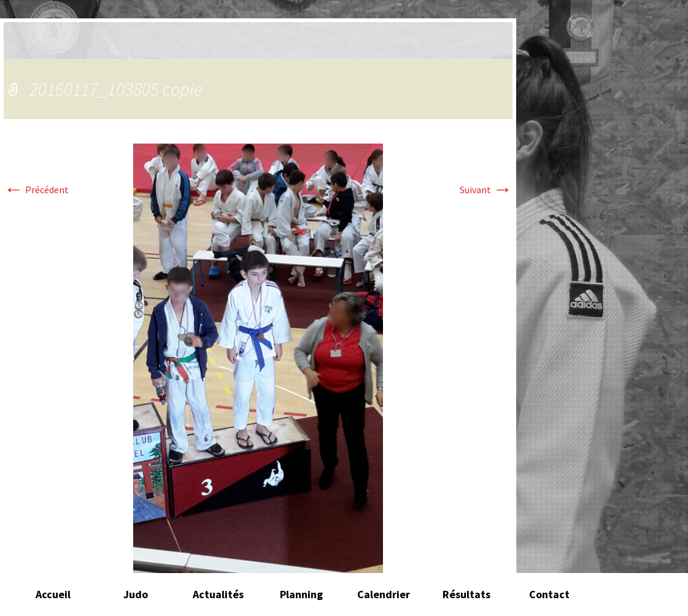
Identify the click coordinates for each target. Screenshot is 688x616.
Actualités (218, 594)
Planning (301, 594)
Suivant (486, 190)
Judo (136, 594)
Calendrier (384, 594)
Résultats (466, 594)
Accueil (53, 594)
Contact (549, 594)
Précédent (36, 190)
